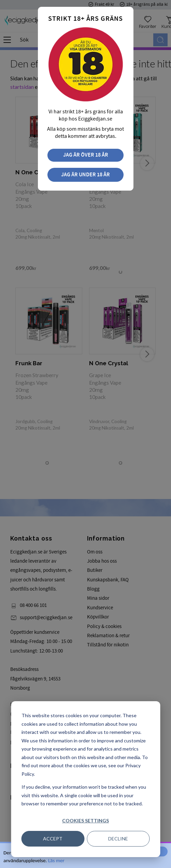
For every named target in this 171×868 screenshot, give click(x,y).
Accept (53, 839)
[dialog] (85, 779)
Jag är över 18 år (86, 155)
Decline (118, 839)
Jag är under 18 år (85, 175)
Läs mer (56, 861)
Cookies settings (85, 821)
